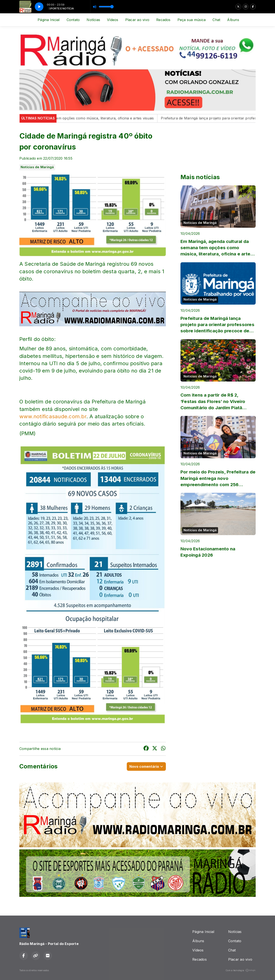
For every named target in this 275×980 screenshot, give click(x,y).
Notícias (93, 20)
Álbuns (233, 20)
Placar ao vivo (137, 20)
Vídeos (113, 20)
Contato (73, 20)
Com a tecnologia (241, 970)
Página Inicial (49, 20)
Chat (216, 20)
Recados (163, 20)
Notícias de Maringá (37, 167)
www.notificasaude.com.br (53, 416)
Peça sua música (192, 20)
